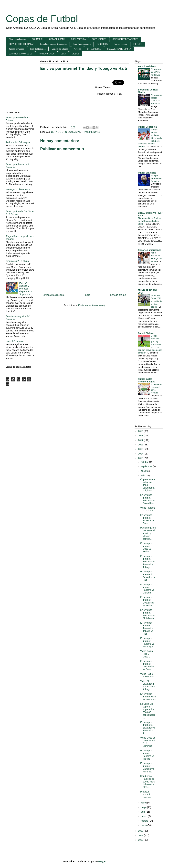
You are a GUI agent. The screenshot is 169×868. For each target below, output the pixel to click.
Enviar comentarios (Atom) (92, 305)
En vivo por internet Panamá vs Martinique (147, 642)
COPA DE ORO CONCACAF (21, 44)
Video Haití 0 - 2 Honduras (148, 675)
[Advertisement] (68, 97)
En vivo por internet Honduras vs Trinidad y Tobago (148, 562)
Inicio (87, 295)
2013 (141, 458)
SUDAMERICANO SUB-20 (20, 54)
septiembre (147, 466)
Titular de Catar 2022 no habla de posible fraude (156, 301)
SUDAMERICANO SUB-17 (119, 49)
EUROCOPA (102, 44)
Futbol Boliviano (147, 66)
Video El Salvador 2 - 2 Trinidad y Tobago (148, 685)
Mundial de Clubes (60, 49)
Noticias (78, 49)
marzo (144, 816)
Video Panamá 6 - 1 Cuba (148, 509)
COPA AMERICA (78, 39)
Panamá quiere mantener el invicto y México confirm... (148, 533)
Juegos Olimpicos (16, 49)
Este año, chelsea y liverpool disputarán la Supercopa (26, 289)
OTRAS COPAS (94, 49)
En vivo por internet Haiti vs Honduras (148, 697)
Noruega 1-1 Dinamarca (18, 189)
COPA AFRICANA (57, 39)
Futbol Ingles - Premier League (147, 380)
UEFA (63, 54)
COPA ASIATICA (99, 39)
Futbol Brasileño (147, 173)
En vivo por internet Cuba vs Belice (146, 547)
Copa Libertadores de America (53, 44)
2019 (141, 431)
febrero (145, 821)
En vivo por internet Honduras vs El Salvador (148, 614)
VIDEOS (76, 54)
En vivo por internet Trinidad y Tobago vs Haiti (84, 68)
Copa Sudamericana (82, 44)
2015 (141, 449)
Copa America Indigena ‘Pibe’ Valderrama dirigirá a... (148, 485)
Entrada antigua (118, 295)
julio (143, 476)
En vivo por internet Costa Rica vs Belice (147, 601)
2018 (141, 436)
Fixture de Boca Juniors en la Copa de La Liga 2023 (149, 221)
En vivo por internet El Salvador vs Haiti (148, 576)
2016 (141, 445)
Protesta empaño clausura (146, 794)
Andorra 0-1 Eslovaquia (18, 142)
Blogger (102, 861)
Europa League (121, 44)
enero (144, 825)
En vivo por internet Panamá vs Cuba (147, 519)
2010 (141, 840)
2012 (141, 831)
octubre (145, 462)
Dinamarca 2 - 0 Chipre (18, 261)
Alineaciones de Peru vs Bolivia (156, 72)
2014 (141, 454)
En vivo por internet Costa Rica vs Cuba (147, 665)
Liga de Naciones (38, 49)
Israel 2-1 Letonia (15, 341)
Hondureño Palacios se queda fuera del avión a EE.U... (148, 782)
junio (143, 803)
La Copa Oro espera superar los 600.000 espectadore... (148, 711)
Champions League (17, 39)
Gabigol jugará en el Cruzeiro (156, 178)
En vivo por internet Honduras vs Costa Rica (148, 499)
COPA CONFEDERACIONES (125, 39)
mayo (144, 807)
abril (143, 812)
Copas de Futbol (42, 19)
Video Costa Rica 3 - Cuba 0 (147, 654)
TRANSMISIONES (46, 54)
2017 (141, 440)
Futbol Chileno (146, 333)
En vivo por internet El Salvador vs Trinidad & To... (148, 728)
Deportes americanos (150, 250)
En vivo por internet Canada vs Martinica (147, 767)
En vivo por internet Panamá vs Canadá (147, 589)
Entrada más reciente (54, 295)
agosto (145, 471)
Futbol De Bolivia (147, 127)
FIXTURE (138, 44)
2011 (141, 835)
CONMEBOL (37, 39)
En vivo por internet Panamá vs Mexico (147, 755)
